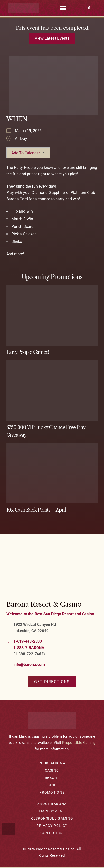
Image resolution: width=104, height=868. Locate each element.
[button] (63, 8)
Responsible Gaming (79, 743)
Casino (52, 770)
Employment (52, 811)
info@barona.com (29, 664)
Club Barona (52, 763)
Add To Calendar (26, 153)
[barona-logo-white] (24, 8)
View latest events (52, 38)
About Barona (52, 804)
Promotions (52, 792)
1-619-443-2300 (28, 641)
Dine (52, 785)
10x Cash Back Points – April (36, 510)
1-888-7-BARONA (29, 648)
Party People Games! (28, 352)
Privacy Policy (52, 826)
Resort (52, 778)
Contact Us (52, 833)
